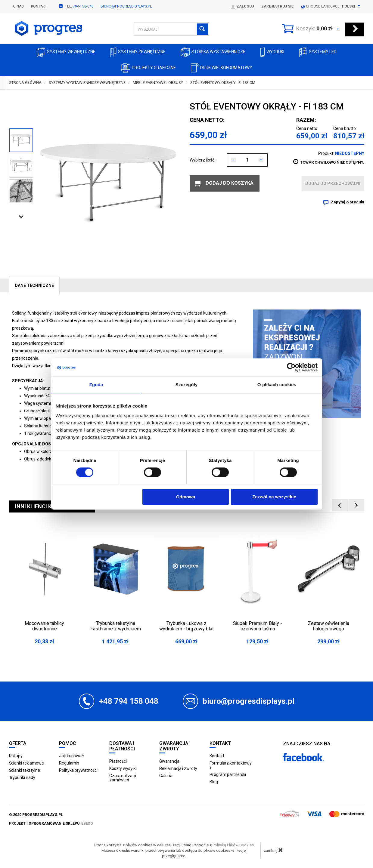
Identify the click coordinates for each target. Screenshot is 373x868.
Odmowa (186, 497)
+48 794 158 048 (129, 701)
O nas (18, 6)
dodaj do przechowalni (333, 183)
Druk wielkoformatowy (222, 68)
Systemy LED (318, 52)
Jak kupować (71, 756)
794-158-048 (83, 6)
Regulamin (69, 763)
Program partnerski (228, 774)
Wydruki (272, 52)
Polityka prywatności (78, 770)
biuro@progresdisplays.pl (126, 6)
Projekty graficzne (148, 68)
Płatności (118, 761)
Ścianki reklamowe (26, 763)
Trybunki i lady (22, 777)
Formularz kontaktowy (231, 765)
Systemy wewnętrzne (66, 52)
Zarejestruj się (277, 6)
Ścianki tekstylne (25, 770)
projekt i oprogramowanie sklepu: (51, 823)
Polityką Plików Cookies (233, 845)
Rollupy (16, 756)
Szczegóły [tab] (186, 385)
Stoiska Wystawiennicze (213, 52)
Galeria (166, 776)
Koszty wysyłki (123, 768)
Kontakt (39, 6)
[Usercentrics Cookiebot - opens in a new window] (291, 367)
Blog (214, 782)
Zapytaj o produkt (348, 202)
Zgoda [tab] (96, 385)
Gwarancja (169, 761)
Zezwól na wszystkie (274, 497)
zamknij (273, 850)
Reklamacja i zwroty (178, 768)
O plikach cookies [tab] (277, 385)
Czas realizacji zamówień (123, 778)
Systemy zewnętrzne (138, 52)
